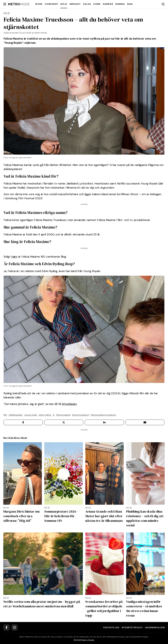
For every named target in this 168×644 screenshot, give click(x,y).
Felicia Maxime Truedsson (104, 415)
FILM (5, 415)
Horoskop (51, 4)
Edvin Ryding (45, 415)
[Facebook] (6, 627)
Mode (39, 4)
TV (54, 415)
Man (130, 4)
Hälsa (87, 4)
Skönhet (75, 4)
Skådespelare (16, 415)
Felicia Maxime (63, 415)
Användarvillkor (155, 627)
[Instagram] (15, 627)
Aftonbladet (69, 404)
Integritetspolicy (132, 627)
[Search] (163, 4)
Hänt (14, 257)
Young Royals (31, 415)
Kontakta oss (111, 627)
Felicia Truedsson (81, 415)
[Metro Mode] (19, 4)
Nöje (64, 4)
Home (97, 4)
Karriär (108, 4)
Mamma (120, 4)
